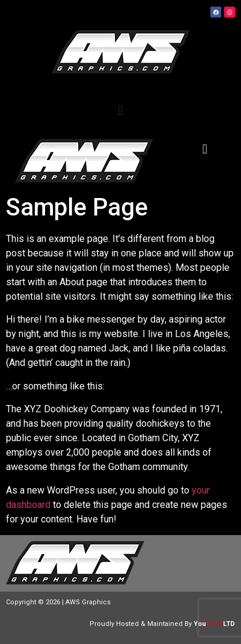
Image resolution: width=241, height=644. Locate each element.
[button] (120, 110)
